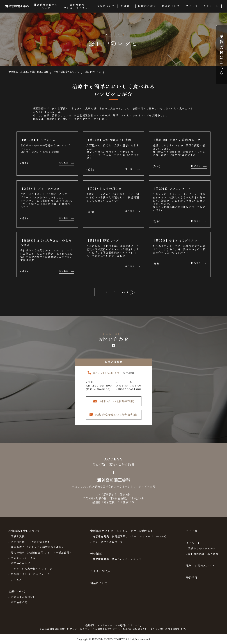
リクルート (193, 543)
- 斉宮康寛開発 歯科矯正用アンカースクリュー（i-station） (129, 536)
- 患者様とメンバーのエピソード (29, 574)
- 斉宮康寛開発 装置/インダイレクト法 (116, 559)
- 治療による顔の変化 (22, 597)
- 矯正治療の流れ (19, 602)
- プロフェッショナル (22, 558)
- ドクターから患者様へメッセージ (30, 569)
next (125, 292)
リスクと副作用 (100, 571)
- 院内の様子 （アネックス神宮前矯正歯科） (36, 547)
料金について (99, 583)
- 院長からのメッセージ (201, 548)
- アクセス (15, 579)
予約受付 (192, 578)
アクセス (192, 531)
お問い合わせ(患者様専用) (117, 401)
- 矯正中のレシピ (19, 563)
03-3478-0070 (107, 373)
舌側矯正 (96, 554)
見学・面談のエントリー (202, 566)
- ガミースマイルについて (107, 542)
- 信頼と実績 (17, 536)
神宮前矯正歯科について (24, 531)
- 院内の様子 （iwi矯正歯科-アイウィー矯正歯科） (40, 552)
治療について (17, 591)
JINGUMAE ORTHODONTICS (109, 639)
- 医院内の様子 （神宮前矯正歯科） (31, 542)
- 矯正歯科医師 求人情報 (202, 554)
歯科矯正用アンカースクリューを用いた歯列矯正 (122, 531)
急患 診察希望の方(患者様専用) (116, 415)
